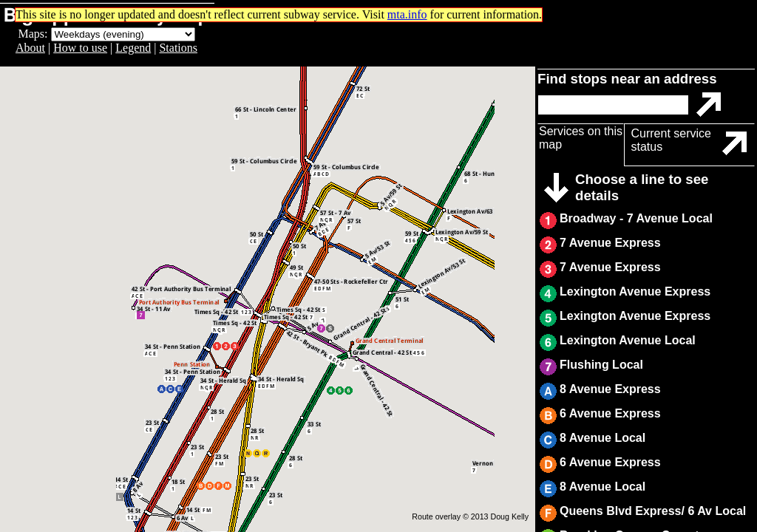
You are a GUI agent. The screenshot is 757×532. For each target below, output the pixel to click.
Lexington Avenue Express (635, 291)
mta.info (407, 14)
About (30, 48)
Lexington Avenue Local (628, 340)
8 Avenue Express (610, 389)
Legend (133, 48)
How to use (80, 48)
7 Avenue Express (610, 243)
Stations (178, 48)
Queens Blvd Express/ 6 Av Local (653, 511)
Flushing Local (601, 365)
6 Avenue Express (610, 413)
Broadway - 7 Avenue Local (636, 218)
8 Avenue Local (602, 438)
